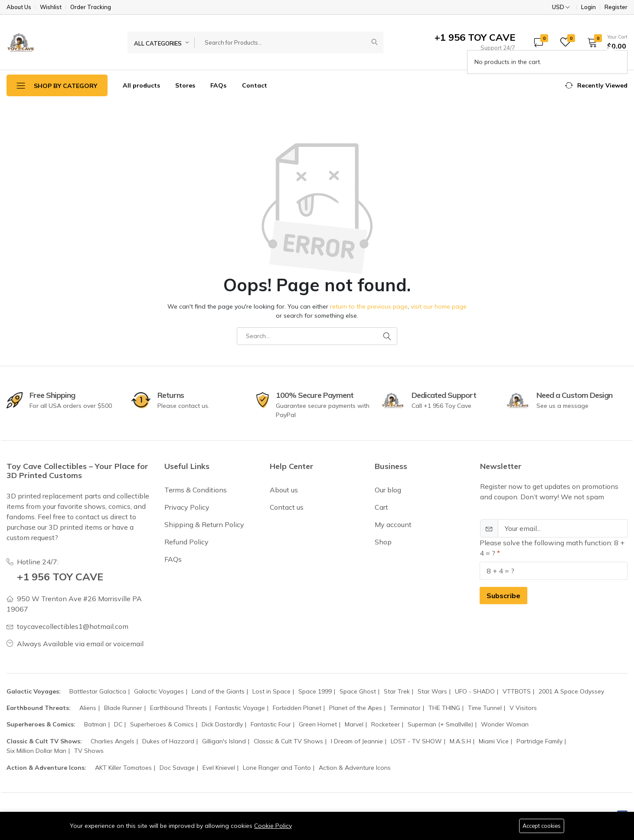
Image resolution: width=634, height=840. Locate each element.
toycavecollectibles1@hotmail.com (73, 626)
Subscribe (503, 596)
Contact (255, 85)
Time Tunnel (485, 708)
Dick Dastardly (222, 724)
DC (118, 724)
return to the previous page (369, 306)
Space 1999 (315, 691)
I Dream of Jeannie (357, 741)
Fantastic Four (271, 724)
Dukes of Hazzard (168, 741)
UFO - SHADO (475, 691)
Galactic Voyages (159, 691)
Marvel (354, 724)
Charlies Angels (113, 741)
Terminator (405, 708)
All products (141, 85)
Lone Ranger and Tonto (277, 768)
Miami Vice (494, 741)
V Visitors (523, 708)
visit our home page (439, 306)
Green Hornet (318, 724)
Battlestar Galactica (98, 691)
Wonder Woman (505, 724)
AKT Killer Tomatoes (123, 768)
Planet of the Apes (356, 708)
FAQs (218, 85)
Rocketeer (386, 724)
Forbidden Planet (297, 708)
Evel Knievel (219, 768)
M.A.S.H (460, 741)
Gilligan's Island (224, 741)
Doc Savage (177, 768)
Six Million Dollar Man (36, 751)
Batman (95, 724)
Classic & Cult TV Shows (288, 741)
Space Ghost (358, 691)
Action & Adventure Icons (355, 768)
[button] (605, 42)
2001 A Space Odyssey (571, 691)
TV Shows (89, 751)
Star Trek (397, 691)
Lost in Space (271, 691)
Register (616, 7)
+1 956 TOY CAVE (61, 576)
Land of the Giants (218, 691)
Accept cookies (541, 826)
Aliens (88, 708)
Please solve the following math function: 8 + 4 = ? (552, 548)
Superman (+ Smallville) (440, 724)
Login (588, 7)
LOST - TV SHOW (416, 741)
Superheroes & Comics (162, 724)
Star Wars (432, 691)
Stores (185, 85)
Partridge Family (539, 741)
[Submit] (375, 42)
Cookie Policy (273, 825)
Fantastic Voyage (240, 708)
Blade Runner (123, 708)
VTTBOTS (517, 691)
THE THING (444, 708)
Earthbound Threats (179, 708)
